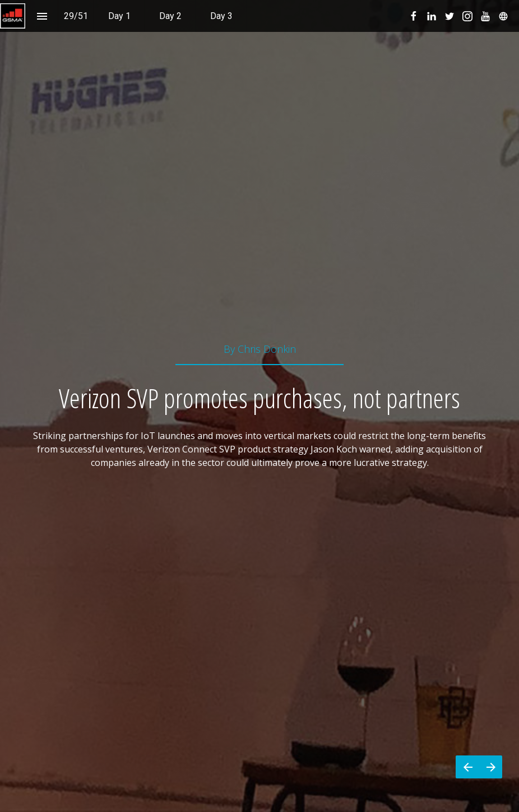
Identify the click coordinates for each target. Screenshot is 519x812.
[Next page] (491, 767)
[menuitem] (119, 16)
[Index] (42, 16)
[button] (13, 16)
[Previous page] (467, 767)
